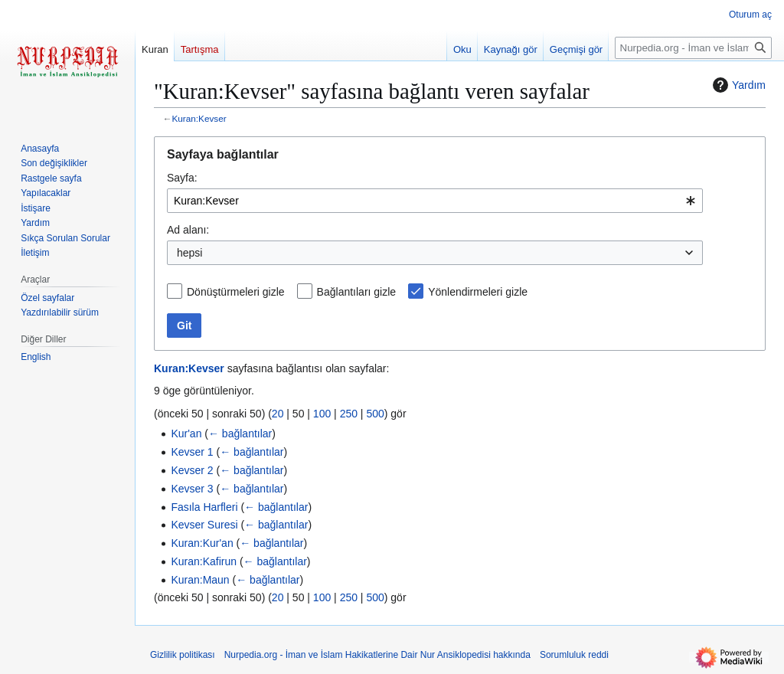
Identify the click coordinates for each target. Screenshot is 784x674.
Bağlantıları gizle (357, 292)
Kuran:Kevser (199, 118)
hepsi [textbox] (189, 253)
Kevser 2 (192, 470)
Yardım (737, 85)
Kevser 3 (192, 489)
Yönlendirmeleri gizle (478, 292)
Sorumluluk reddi (574, 655)
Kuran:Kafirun (204, 561)
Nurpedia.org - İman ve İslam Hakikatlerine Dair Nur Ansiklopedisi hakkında (377, 655)
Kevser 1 (192, 452)
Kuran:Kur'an (202, 543)
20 (278, 414)
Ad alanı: (188, 230)
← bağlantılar (240, 434)
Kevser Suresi (204, 525)
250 (349, 414)
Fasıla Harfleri (204, 507)
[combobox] (435, 201)
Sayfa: (182, 178)
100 (322, 414)
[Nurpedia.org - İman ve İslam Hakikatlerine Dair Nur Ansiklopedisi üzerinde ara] (693, 48)
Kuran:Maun (200, 580)
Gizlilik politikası (183, 655)
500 (375, 414)
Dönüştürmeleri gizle (236, 292)
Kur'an (186, 434)
